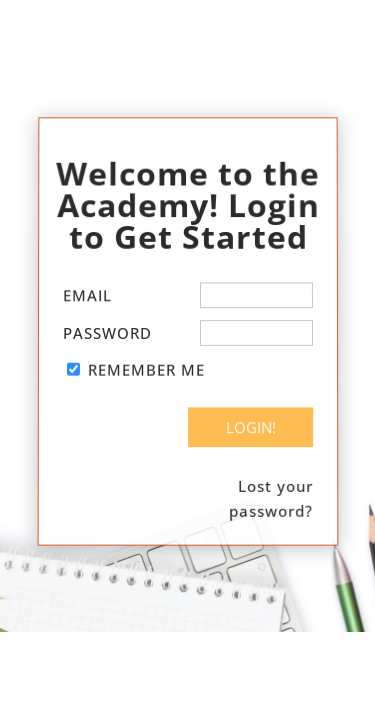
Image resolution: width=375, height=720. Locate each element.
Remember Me (145, 370)
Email (87, 296)
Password (106, 333)
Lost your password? (271, 497)
